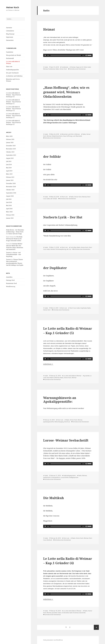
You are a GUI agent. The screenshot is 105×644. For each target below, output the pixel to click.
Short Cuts (73, 308)
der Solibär (52, 156)
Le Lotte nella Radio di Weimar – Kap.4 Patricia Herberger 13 (13, 116)
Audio (46, 67)
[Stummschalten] (86, 55)
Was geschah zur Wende (14, 55)
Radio (57, 69)
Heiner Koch (13, 7)
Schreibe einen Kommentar (78, 69)
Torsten (8, 253)
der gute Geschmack (12, 73)
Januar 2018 (10, 218)
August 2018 (10, 196)
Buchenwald (10, 58)
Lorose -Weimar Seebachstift (66, 440)
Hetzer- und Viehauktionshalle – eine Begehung (14, 254)
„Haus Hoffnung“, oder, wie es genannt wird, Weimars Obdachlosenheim (66, 92)
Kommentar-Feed (11, 283)
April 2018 (9, 209)
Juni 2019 (9, 165)
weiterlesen (48, 364)
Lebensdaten (10, 31)
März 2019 (9, 174)
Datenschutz (10, 40)
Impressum (10, 37)
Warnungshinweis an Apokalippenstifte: (60, 400)
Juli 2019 (9, 161)
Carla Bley (73, 247)
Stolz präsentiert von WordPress (53, 640)
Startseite (9, 28)
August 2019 (10, 158)
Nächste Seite (96, 627)
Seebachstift (47, 477)
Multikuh (49, 540)
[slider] (66, 55)
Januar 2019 (10, 180)
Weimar (49, 136)
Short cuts (9, 67)
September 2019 (11, 155)
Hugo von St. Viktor (81, 67)
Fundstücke (10, 52)
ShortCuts (67, 422)
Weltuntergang (59, 422)
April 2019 (9, 171)
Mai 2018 (9, 205)
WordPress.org (11, 286)
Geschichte (82, 613)
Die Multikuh (54, 498)
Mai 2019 (9, 168)
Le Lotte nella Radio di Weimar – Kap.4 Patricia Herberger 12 (13, 123)
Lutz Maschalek (77, 136)
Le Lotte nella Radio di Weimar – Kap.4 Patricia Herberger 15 (13, 102)
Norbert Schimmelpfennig (58, 249)
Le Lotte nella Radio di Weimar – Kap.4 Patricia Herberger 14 (13, 109)
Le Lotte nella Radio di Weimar (72, 376)
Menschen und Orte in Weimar (71, 134)
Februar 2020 (10, 139)
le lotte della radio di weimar (70, 613)
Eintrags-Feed (10, 280)
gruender (87, 376)
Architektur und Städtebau (14, 76)
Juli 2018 (9, 199)
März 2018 (9, 212)
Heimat (49, 29)
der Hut (69, 249)
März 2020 (9, 136)
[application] (68, 55)
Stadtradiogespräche (12, 70)
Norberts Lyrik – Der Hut (63, 217)
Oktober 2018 (10, 190)
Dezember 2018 (11, 183)
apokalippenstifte (49, 422)
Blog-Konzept (10, 34)
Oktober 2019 (10, 152)
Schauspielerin (56, 477)
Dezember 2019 (11, 146)
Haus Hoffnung (68, 136)
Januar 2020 (10, 142)
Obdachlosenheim (57, 136)
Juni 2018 (9, 202)
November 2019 (11, 149)
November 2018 (11, 187)
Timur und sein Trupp (15, 234)
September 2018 (11, 193)
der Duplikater (55, 268)
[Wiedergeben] (45, 55)
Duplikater (84, 308)
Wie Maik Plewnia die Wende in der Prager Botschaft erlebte (14, 239)
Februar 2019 (10, 177)
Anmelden (9, 277)
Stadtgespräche (74, 477)
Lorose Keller (65, 477)
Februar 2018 (10, 215)
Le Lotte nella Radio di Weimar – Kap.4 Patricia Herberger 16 (13, 95)
